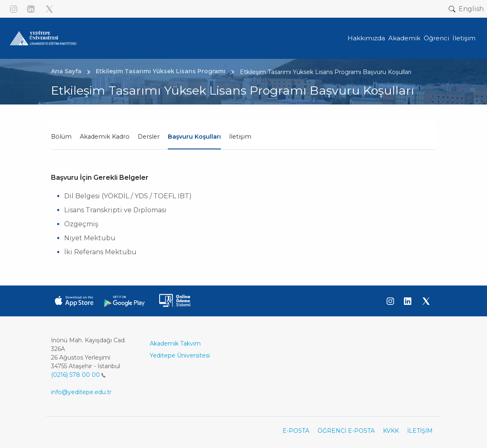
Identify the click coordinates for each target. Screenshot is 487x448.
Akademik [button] (404, 38)
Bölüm (61, 137)
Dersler (149, 137)
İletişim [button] (464, 38)
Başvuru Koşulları (194, 137)
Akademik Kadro (105, 137)
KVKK (391, 431)
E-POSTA (296, 431)
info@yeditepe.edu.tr (81, 392)
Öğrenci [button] (436, 38)
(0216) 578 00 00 (78, 375)
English (471, 9)
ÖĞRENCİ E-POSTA (346, 431)
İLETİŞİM (420, 431)
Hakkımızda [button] (366, 38)
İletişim (240, 137)
